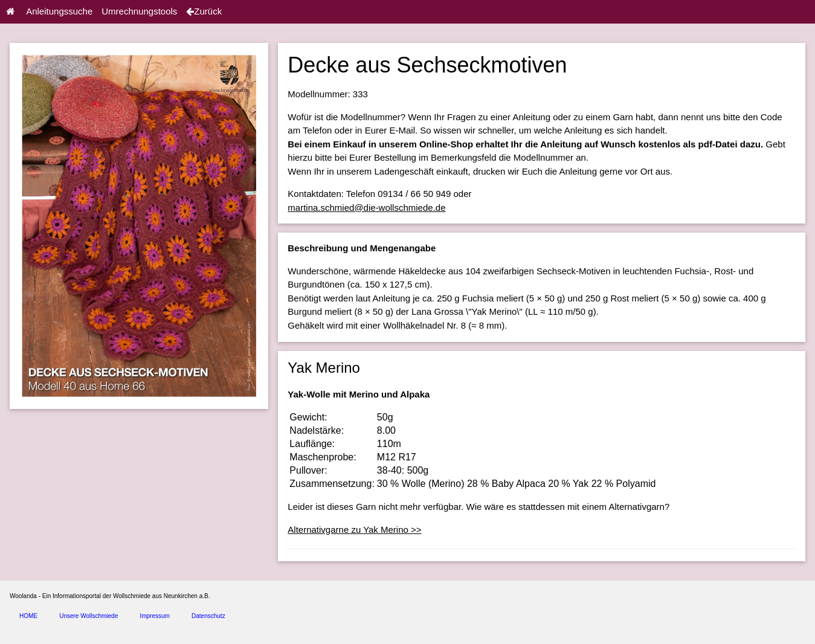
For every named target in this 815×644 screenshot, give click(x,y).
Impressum (154, 616)
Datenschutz (208, 616)
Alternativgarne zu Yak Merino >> (354, 530)
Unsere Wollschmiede (89, 616)
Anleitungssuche (59, 11)
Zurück (204, 11)
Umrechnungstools (139, 11)
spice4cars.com (141, 633)
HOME (28, 616)
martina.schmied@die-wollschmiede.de (366, 208)
